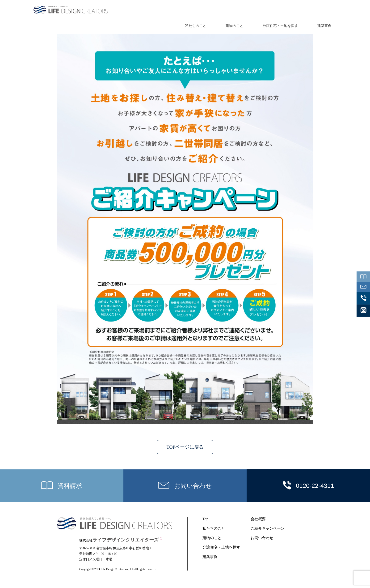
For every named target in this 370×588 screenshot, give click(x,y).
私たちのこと (196, 26)
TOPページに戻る (185, 447)
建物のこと (234, 26)
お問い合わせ (262, 538)
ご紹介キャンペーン (268, 529)
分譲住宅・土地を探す (280, 26)
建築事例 (324, 26)
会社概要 (258, 519)
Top (205, 519)
